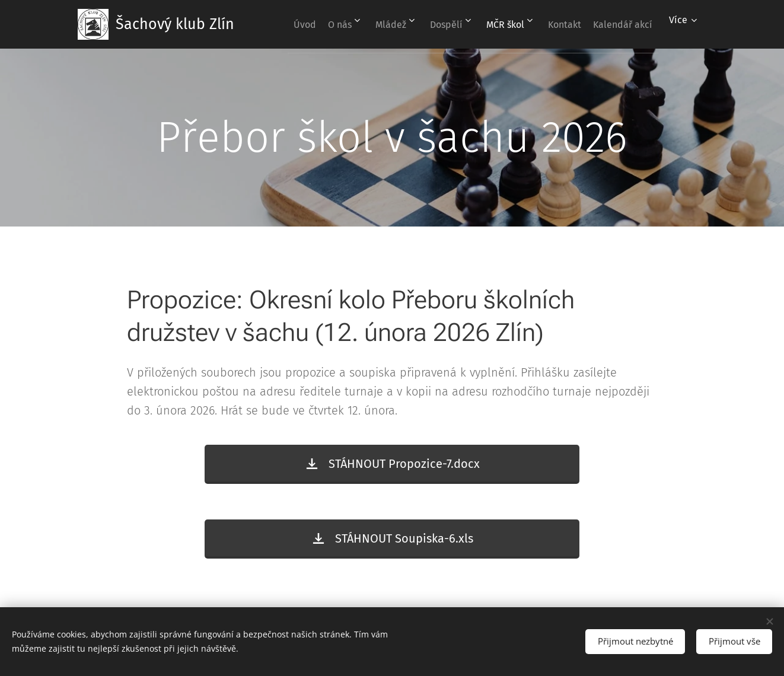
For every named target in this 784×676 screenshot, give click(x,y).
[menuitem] (338, 24)
